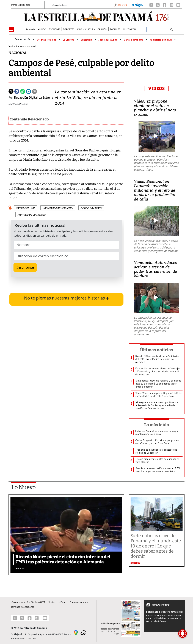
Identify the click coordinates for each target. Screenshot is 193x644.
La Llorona (68, 40)
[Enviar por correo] (34, 91)
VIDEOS (157, 89)
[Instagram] (171, 5)
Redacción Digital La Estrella (34, 98)
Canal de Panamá (134, 40)
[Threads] (151, 5)
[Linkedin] (29, 91)
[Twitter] (11, 91)
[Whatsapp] (23, 91)
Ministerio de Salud (161, 40)
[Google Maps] (76, 632)
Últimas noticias (157, 350)
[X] (158, 5)
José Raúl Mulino (108, 40)
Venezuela (86, 40)
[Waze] (83, 632)
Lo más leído (157, 425)
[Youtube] (178, 5)
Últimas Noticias (47, 40)
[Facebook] (165, 5)
